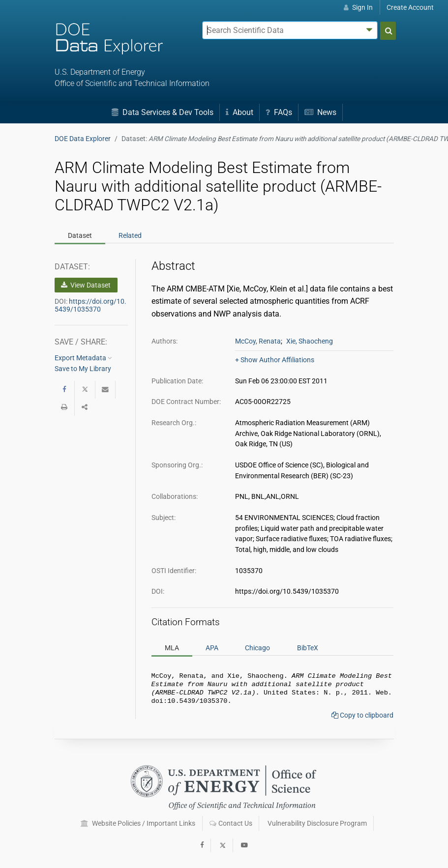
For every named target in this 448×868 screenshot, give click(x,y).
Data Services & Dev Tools (163, 112)
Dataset (80, 235)
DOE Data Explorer (83, 139)
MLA (172, 648)
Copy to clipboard (362, 719)
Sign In (358, 7)
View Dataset (86, 285)
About (239, 112)
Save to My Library (83, 369)
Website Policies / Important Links (138, 823)
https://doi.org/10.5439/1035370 (90, 305)
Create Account (410, 7)
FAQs (279, 112)
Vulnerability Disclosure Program (317, 823)
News (320, 112)
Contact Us (231, 823)
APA (212, 648)
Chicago (257, 648)
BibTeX (308, 648)
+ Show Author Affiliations (275, 360)
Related (130, 235)
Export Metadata (83, 358)
